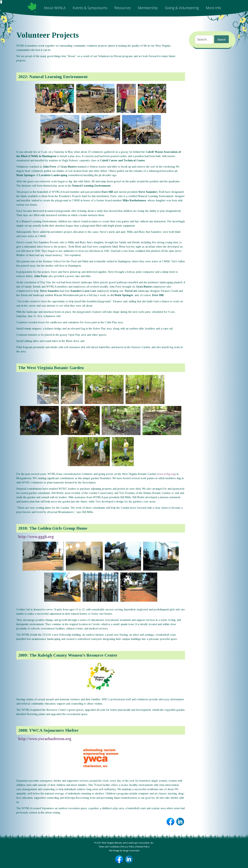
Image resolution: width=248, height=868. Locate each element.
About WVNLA (55, 8)
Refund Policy (143, 847)
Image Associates (131, 851)
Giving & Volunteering (182, 8)
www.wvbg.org (166, 474)
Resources (123, 8)
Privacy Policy (128, 847)
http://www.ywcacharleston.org (45, 739)
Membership (148, 8)
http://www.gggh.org (36, 537)
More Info (214, 8)
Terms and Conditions (109, 847)
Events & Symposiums (90, 8)
